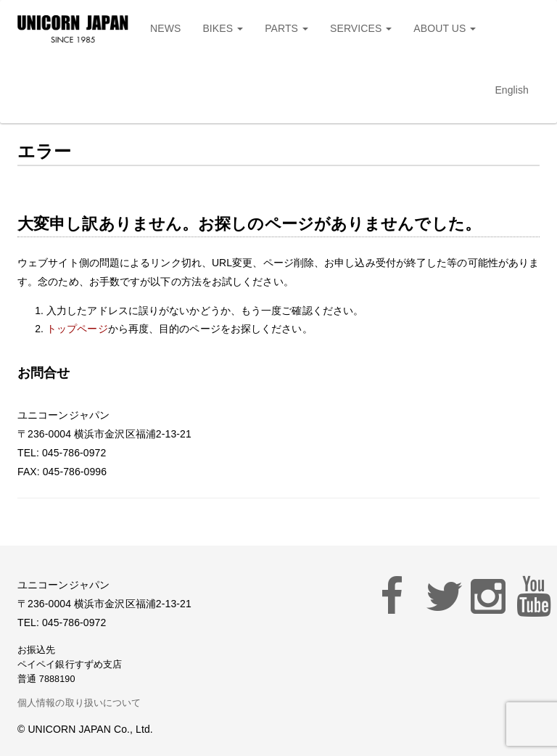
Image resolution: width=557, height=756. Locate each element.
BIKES (223, 28)
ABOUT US (445, 28)
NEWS (165, 28)
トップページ (77, 329)
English (512, 90)
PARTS (286, 28)
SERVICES (361, 28)
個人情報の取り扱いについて (79, 703)
